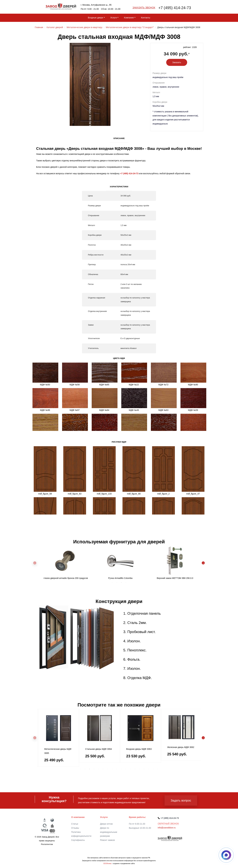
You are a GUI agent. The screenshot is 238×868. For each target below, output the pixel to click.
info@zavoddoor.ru (167, 828)
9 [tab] (117, 769)
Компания (129, 18)
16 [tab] (149, 769)
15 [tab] (144, 769)
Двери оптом (106, 824)
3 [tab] (121, 583)
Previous (35, 563)
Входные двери (95, 18)
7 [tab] (108, 769)
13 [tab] (135, 769)
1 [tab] (112, 583)
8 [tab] (112, 769)
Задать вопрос (181, 800)
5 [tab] (99, 769)
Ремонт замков (107, 840)
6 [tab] (103, 769)
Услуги (113, 18)
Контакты (146, 18)
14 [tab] (139, 769)
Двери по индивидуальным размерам (109, 832)
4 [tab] (126, 583)
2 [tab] (117, 583)
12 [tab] (130, 769)
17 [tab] (153, 769)
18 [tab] (158, 769)
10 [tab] (121, 769)
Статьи (75, 824)
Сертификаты (78, 840)
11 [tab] (126, 769)
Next (203, 563)
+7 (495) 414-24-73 (175, 8)
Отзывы (75, 828)
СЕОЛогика (107, 864)
